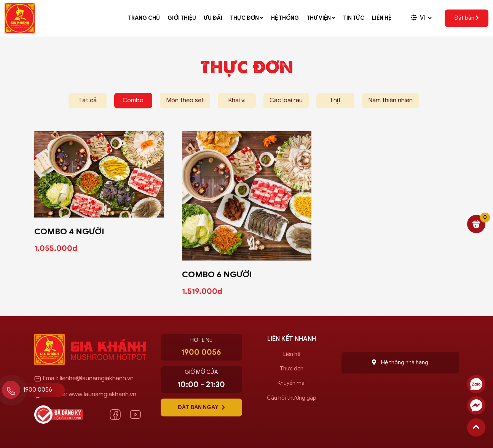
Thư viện (321, 18)
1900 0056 (37, 390)
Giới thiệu (182, 18)
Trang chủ (144, 18)
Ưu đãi (213, 18)
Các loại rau (286, 100)
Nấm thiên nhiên (390, 100)
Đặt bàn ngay (201, 407)
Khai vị (237, 100)
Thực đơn (247, 18)
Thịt (335, 100)
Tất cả (88, 100)
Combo (133, 100)
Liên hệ (382, 18)
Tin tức (354, 18)
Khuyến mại (292, 383)
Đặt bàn (467, 18)
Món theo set (185, 100)
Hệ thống (285, 18)
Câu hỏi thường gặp (292, 398)
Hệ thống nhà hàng (400, 362)
